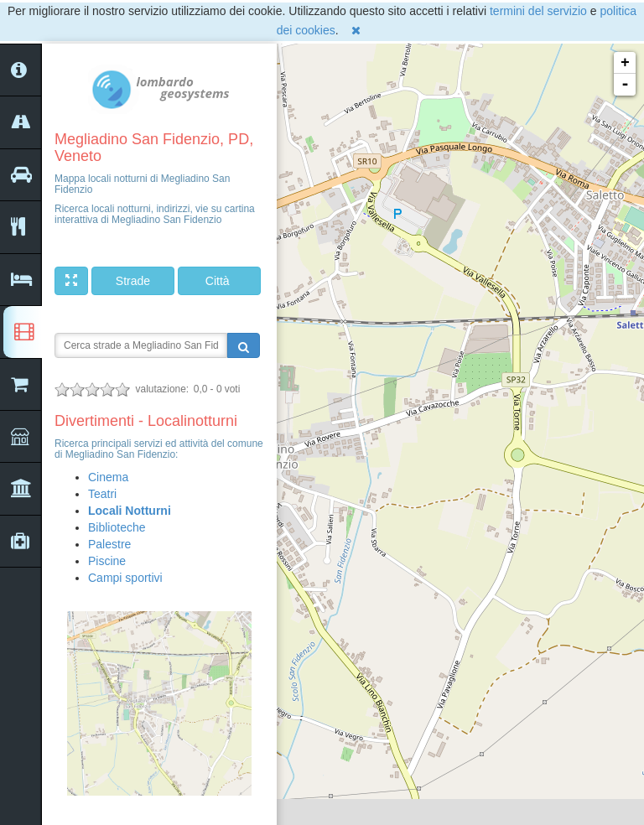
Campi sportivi (125, 578)
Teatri (102, 494)
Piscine (107, 561)
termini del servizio (538, 11)
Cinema (108, 477)
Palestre (109, 544)
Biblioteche (117, 527)
